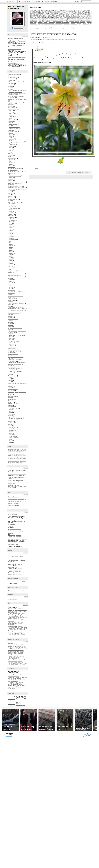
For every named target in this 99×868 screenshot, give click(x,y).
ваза (10, 334)
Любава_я (11, 628)
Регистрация (23, 1)
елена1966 (19, 665)
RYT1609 (10, 649)
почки (10, 249)
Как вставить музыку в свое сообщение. (46, 23)
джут (9, 126)
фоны (10, 401)
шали (10, 118)
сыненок (18, 635)
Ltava (18, 614)
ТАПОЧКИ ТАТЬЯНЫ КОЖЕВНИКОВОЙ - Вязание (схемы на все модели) (17, 486)
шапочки (10, 421)
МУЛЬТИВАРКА (12, 299)
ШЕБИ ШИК (12, 347)
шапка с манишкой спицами (14, 462)
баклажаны (11, 80)
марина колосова (9, 8)
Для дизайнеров (14, 545)
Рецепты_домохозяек (13, 676)
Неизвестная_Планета (19, 675)
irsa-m (25, 611)
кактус (10, 192)
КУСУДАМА (11, 268)
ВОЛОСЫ (11, 134)
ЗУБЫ (10, 140)
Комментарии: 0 (19, 563)
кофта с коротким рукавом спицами (19, 453)
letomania (22, 651)
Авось (45, 1)
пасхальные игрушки (13, 319)
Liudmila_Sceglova (13, 614)
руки (10, 152)
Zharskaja (25, 617)
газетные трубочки (13, 120)
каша (10, 234)
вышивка (10, 106)
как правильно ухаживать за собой (17, 142)
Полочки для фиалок (13, 354)
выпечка (10, 105)
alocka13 (10, 610)
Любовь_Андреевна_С (14, 657)
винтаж (10, 89)
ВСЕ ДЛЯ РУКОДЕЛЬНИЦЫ (15, 96)
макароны (11, 238)
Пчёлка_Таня (21, 630)
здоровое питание (12, 131)
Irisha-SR (21, 611)
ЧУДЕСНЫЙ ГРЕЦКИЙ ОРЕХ (15, 417)
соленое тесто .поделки (14, 371)
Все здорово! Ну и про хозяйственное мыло (47, 27)
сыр (10, 256)
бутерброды (12, 220)
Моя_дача (11, 675)
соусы (10, 374)
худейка (10, 405)
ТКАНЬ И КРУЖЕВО (14, 438)
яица (10, 266)
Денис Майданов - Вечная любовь (17, 573)
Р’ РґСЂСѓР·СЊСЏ (19, 28)
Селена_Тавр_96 (20, 632)
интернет (10, 180)
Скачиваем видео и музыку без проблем (67, 14)
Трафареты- (11, 391)
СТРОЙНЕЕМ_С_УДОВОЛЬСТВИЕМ (17, 686)
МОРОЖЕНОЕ (13, 240)
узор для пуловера (18, 460)
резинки (11, 114)
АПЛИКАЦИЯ (12, 361)
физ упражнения (12, 396)
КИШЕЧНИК (12, 145)
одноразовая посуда (14, 341)
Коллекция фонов (12, 196)
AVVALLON (11, 644)
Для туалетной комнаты (14, 129)
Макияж (10, 272)
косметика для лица (13, 199)
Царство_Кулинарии (22, 677)
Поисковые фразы (21, 705)
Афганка (21, 655)
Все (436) (25, 605)
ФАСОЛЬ (10, 395)
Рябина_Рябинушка (18, 662)
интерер (10, 173)
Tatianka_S (22, 616)
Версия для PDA (88, 734)
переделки (11, 322)
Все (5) (26, 512)
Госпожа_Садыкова (13, 656)
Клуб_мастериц (12, 627)
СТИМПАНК (12, 344)
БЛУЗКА (11, 280)
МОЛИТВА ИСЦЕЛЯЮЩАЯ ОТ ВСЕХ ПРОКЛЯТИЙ (79, 19)
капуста (11, 231)
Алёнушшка (16, 655)
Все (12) (26, 553)
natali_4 (17, 652)
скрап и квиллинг (12, 367)
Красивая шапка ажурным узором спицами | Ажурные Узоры (17, 475)
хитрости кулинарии (13, 404)
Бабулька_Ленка (17, 619)
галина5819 (21, 620)
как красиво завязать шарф (15, 186)
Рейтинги (38, 1)
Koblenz (13, 612)
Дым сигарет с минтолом (15, 570)
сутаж (10, 382)
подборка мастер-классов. (15, 328)
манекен (11, 155)
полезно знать (12, 349)
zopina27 (10, 655)
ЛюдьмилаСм (22, 660)
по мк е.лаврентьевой (19, 455)
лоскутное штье (12, 271)
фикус (10, 398)
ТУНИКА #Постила (13, 503)
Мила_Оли (15, 661)
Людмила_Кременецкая (14, 659)
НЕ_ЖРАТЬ (11, 683)
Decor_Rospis (17, 683)
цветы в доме (11, 407)
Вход (29, 1)
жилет (10, 111)
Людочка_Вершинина (13, 660)
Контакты (88, 736)
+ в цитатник (47, 37)
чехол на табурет (15, 461)
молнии (10, 294)
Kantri (9, 612)
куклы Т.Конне (12, 207)
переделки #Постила (13, 501)
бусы (10, 161)
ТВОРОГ (11, 257)
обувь (10, 211)
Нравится (80, 172)
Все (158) (25, 641)
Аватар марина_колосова (17, 19)
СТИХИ (10, 377)
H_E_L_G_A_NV (16, 645)
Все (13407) (25, 36)
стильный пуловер (23, 459)
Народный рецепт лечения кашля (16, 303)
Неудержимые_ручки (13, 682)
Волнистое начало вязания (15, 46)
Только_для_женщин (13, 688)
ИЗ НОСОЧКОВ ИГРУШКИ (15, 169)
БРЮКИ (11, 281)
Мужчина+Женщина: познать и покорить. (54, 19)
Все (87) (26, 494)
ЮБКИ (11, 442)
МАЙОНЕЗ (12, 237)
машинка (11, 432)
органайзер (12, 98)
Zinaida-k (10, 619)
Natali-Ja (20, 648)
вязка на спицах (12, 109)
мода (9, 278)
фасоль (11, 263)
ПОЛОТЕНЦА (12, 436)
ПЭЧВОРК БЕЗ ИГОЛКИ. (14, 360)
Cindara (44, 40)
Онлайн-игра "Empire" (15, 535)
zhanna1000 (19, 617)
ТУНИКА (11, 117)
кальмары (11, 228)
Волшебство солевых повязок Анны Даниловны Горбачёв (17, 94)
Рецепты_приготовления (14, 631)
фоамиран (11, 399)
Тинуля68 (15, 664)
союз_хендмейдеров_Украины (16, 685)
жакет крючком (18, 452)
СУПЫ (11, 254)
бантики (11, 160)
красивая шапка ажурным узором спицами (17, 454)
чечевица (11, 265)
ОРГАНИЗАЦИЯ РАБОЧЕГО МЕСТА (17, 310)
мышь (10, 210)
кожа (9, 195)
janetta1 (14, 651)
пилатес (10, 325)
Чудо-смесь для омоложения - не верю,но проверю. (16, 419)
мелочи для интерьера (15, 176)
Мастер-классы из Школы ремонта (17, 274)
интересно (11, 179)
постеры (11, 121)
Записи (10, 6)
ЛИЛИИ (10, 269)
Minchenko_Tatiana (13, 648)
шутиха (23, 665)
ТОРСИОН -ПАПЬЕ (13, 389)
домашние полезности (14, 74)
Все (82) (26, 468)
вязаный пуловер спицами (17, 450)
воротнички (12, 430)
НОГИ (10, 149)
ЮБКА (11, 289)
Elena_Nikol (17, 644)
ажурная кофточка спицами (14, 449)
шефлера (11, 414)
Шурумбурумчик (12, 665)
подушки (11, 166)
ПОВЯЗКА (12, 435)
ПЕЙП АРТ (11, 321)
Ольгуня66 (11, 662)
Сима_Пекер (20, 633)
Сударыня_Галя (12, 635)
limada (17, 612)
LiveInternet (11, 2)
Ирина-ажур (11, 624)
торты (10, 259)
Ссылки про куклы (13, 376)
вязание (10, 450)
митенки (11, 112)
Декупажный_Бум (12, 677)
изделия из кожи (12, 170)
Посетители (19, 704)
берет (21, 449)
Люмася (10, 661)
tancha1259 (15, 654)
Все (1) (26, 597)
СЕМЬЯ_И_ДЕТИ (12, 633)
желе (10, 223)
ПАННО (11, 343)
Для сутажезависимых (14, 127)
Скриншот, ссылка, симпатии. (15, 368)
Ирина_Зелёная (18, 624)
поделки (10, 329)
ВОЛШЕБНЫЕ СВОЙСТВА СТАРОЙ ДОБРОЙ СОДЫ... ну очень (17, 91)
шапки (21, 462)
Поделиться (87, 172)
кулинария (11, 216)
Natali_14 (24, 648)
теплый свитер (11, 460)
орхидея (10, 315)
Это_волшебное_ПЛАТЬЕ (14, 679)
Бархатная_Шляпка (13, 620)
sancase (21, 652)
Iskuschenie (20, 646)
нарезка (10, 302)
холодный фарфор (13, 599)
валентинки (11, 85)
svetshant (16, 616)
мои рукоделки (12, 290)
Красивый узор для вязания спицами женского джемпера (16, 39)
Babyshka (15, 610)
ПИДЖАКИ (12, 284)
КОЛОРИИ (12, 146)
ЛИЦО (10, 148)
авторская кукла (12, 79)
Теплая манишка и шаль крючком (17, 57)
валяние (10, 86)
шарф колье (11, 423)
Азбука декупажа (13, 124)
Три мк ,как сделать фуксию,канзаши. (17, 392)
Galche (25, 610)
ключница (10, 193)
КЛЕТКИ (11, 338)
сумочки (10, 380)
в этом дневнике (13, 584)
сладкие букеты (12, 370)
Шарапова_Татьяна (22, 664)
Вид (78, 2)
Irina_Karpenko (15, 611)
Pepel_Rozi (15, 615)
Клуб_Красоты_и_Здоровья (15, 626)
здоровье (10, 133)
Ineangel (15, 646)
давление (11, 139)
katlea (18, 651)
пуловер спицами (19, 457)
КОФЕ (10, 201)
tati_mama (21, 654)
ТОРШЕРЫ (12, 346)
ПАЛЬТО (11, 283)
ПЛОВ (10, 247)
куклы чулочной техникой (14, 202)
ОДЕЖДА (11, 213)
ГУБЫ (10, 137)
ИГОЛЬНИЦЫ (11, 154)
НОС (10, 151)
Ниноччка (16, 630)
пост (9, 356)
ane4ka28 (10, 650)
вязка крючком (12, 108)
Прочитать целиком (52, 40)
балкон (11, 174)
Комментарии (21, 6)
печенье (11, 246)
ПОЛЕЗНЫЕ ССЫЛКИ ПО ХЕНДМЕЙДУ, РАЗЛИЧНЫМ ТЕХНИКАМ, (15, 351)
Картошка (11, 232)
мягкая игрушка (12, 300)
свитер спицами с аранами (14, 459)
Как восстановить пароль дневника (17, 182)
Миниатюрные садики (13, 275)
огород (10, 305)
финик (11, 413)
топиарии (10, 388)
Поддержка (76, 2)
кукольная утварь (13, 208)
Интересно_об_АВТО (13, 681)
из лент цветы (12, 158)
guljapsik (10, 651)
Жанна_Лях (11, 621)
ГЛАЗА (11, 136)
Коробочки (11, 198)
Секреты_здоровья (13, 680)
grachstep (21, 650)
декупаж (10, 123)
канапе (11, 229)
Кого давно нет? (12, 609)
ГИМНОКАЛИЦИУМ (14, 408)
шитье (10, 426)
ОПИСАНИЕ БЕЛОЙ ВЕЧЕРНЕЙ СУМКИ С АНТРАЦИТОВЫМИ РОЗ (17, 308)
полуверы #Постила (13, 505)
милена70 (11, 630)
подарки (10, 326)
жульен (11, 225)
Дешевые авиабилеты (16, 529)
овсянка (11, 243)
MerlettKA (22, 614)
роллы (11, 250)
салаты (11, 253)
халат (10, 439)
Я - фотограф (13, 515)
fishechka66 (16, 650)
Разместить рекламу (88, 737)
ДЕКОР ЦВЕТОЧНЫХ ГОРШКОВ (17, 335)
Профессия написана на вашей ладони (51, 15)
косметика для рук (13, 77)
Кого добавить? (21, 609)
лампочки (11, 340)
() (75, 172)
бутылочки (11, 83)
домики (11, 337)
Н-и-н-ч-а (20, 661)
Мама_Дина (16, 628)
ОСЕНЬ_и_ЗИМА (22, 680)
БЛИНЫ (11, 219)
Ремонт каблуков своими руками (16, 363)
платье (11, 286)
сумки (10, 379)
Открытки (12, 524)
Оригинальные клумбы (14, 313)
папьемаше (11, 318)
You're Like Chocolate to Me (15, 564)
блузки (11, 429)
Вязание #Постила (13, 497)
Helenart (23, 645)
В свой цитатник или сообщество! (66, 40)
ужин (10, 262)
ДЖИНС (11, 163)
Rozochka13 (11, 616)
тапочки (10, 386)
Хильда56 (23, 635)
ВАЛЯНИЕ (11, 88)
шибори (10, 424)
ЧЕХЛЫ (11, 441)
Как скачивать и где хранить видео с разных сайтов (59, 22)
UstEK (10, 617)
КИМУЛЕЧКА (11, 625)
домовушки (11, 130)
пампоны (10, 316)
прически (11, 287)
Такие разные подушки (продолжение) (17, 383)
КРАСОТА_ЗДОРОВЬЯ (22, 627)
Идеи (9, 157)
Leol (24, 646)
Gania (10, 611)
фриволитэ (11, 402)
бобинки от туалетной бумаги (15, 82)
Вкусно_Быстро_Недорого (14, 687)
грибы (10, 222)
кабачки (11, 226)
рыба (10, 251)
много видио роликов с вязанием (16, 277)
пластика (11, 373)
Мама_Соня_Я (23, 628)
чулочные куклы (22, 461)
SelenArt (15, 649)
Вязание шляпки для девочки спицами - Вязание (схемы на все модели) (17, 482)
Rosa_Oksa (21, 615)
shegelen (10, 654)
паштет (11, 244)
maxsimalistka (11, 652)
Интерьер (21, 682)
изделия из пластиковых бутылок (16, 171)
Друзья (14, 6)
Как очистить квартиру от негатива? (17, 188)
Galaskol (10, 645)
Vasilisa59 (14, 617)
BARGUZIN (20, 610)
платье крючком (11, 455)
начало (11, 164)
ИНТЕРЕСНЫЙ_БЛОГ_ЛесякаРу (16, 622)
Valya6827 (20, 649)
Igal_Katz (10, 646)
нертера (11, 410)
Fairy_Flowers (23, 644)
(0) (25, 40)
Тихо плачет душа (13, 567)
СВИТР (11, 115)
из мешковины (12, 167)
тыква (10, 260)
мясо (10, 241)
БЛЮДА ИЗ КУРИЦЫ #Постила (16, 499)
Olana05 (10, 615)
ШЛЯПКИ (11, 214)
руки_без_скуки (12, 632)
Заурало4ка (21, 656)
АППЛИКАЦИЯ (13, 427)
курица (11, 235)
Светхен (10, 664)
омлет (10, 306)
